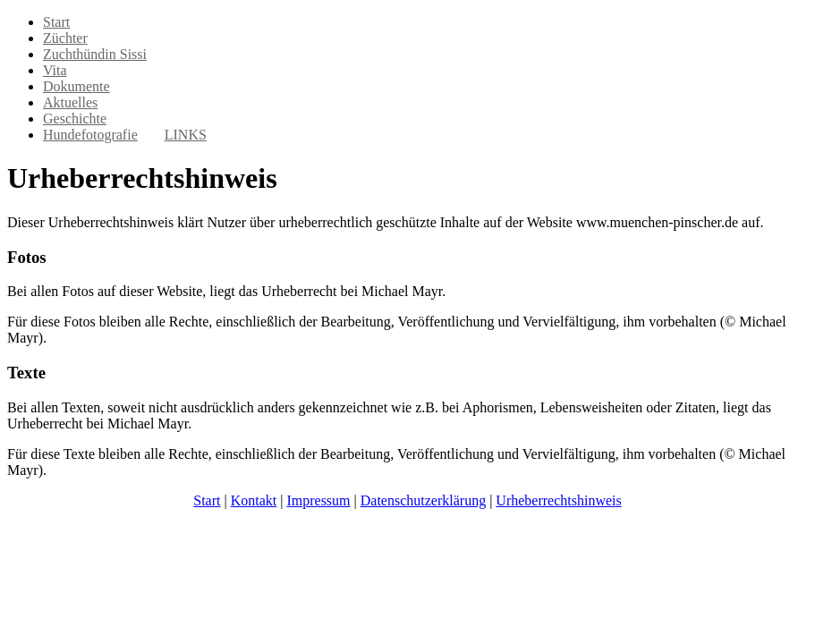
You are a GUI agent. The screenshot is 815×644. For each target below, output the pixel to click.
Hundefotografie (90, 135)
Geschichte (75, 119)
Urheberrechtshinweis (558, 500)
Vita (55, 70)
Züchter (65, 38)
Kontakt (254, 500)
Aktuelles (70, 102)
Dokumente (76, 86)
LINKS (186, 135)
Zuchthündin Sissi (95, 54)
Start (56, 22)
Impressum (318, 500)
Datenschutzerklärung (423, 500)
